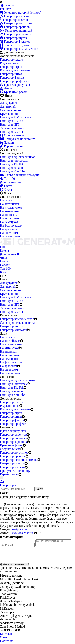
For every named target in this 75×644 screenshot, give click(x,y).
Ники (4, 247)
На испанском (9, 218)
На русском (8, 200)
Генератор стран (11, 67)
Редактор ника (10, 63)
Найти (39, 489)
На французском (11, 226)
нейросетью (20, 529)
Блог (5, 9)
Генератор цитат (11, 74)
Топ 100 (7, 179)
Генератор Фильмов (13, 330)
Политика (7, 642)
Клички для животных (15, 70)
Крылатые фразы (13, 92)
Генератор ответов (14, 20)
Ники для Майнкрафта (15, 117)
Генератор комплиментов (19, 49)
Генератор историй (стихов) (21, 13)
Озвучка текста (12, 135)
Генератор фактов (12, 78)
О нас (4, 638)
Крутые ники (9, 114)
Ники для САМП (11, 132)
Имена (6, 88)
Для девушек (9, 103)
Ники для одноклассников (18, 157)
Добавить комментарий (14, 565)
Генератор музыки (14, 16)
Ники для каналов (12, 168)
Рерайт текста (11, 146)
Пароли (7, 142)
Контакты (7, 635)
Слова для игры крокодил (20, 175)
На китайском (9, 211)
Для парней (8, 106)
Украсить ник (11, 182)
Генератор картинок (15, 34)
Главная (8, 5)
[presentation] (30, 556)
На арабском (8, 229)
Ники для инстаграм (14, 161)
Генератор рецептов (15, 45)
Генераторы (8, 485)
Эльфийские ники (12, 128)
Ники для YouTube (13, 171)
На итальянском (11, 207)
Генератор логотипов (16, 23)
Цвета (6, 186)
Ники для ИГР (10, 124)
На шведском (9, 233)
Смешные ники (10, 110)
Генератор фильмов (15, 41)
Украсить (9, 254)
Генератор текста (11, 59)
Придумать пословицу (17, 139)
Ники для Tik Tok (12, 164)
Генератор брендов (15, 27)
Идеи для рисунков (15, 85)
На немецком (9, 222)
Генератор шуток (13, 38)
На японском (9, 215)
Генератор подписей (16, 31)
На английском (10, 204)
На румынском (10, 236)
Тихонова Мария (21, 533)
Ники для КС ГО (11, 121)
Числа (6, 189)
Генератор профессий (15, 81)
